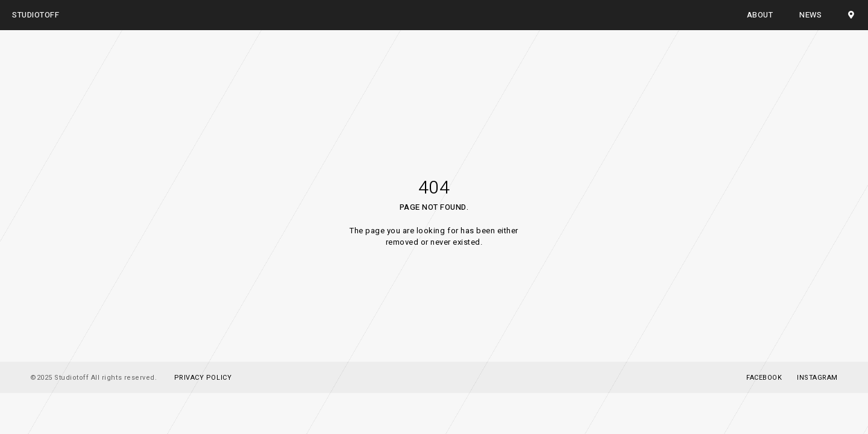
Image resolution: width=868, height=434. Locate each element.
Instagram (817, 378)
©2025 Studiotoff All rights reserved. (93, 378)
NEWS (810, 15)
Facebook (764, 378)
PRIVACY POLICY (203, 378)
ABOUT (760, 15)
